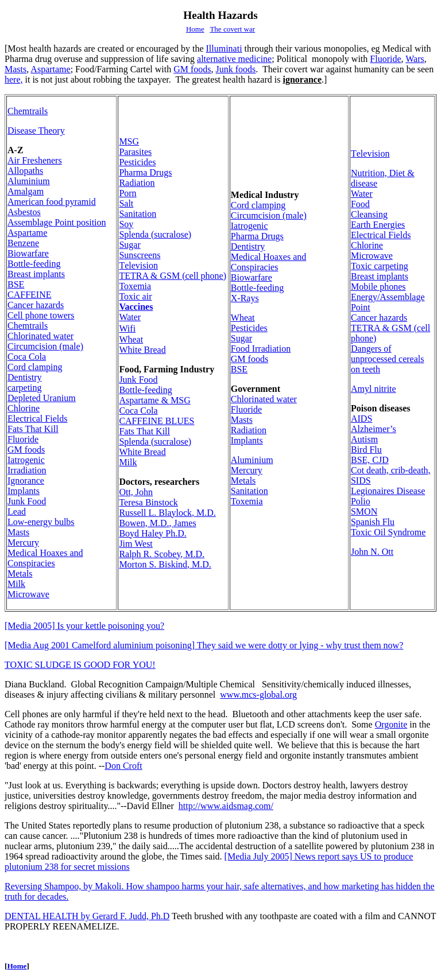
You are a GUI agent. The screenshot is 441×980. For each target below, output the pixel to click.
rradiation (27, 470)
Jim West (136, 544)
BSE (16, 284)
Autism (364, 439)
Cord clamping (35, 367)
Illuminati (224, 48)
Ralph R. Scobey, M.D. (162, 554)
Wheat (131, 339)
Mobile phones (378, 287)
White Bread (142, 350)
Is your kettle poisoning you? (84, 626)
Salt (126, 203)
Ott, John (136, 492)
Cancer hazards (36, 305)
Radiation (137, 183)
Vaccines (136, 307)
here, (14, 79)
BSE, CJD (370, 460)
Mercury (23, 542)
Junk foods (236, 69)
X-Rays (245, 298)
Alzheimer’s (374, 429)
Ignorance (26, 481)
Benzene (23, 243)
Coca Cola (27, 357)
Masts (16, 69)
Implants (24, 491)
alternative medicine (234, 59)
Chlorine (24, 408)
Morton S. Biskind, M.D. (165, 564)
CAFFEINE (29, 295)
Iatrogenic (26, 460)
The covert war (232, 29)
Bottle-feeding (34, 264)
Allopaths (25, 171)
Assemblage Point (57, 222)
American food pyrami (52, 202)
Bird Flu (366, 450)
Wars (415, 59)
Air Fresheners (35, 160)
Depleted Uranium (42, 398)
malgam (26, 191)
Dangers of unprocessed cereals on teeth (388, 359)
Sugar (129, 245)
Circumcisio (45, 346)
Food (27, 501)
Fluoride (385, 59)
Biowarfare (28, 253)
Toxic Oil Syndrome (388, 532)
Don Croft (123, 766)
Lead (17, 512)
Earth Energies (378, 225)
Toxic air (135, 296)
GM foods (192, 69)
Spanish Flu (373, 522)
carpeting (25, 388)
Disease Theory (36, 131)
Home (195, 29)
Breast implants (36, 274)
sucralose (155, 234)
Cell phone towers (41, 315)
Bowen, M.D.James (157, 523)
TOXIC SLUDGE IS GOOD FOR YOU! (80, 665)
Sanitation (138, 214)
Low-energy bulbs (41, 522)
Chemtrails (28, 111)
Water (130, 317)
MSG (129, 141)
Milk (16, 584)
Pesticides (137, 162)
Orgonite (391, 724)
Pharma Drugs (145, 172)
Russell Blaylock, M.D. (167, 513)
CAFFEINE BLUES (156, 421)
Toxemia (135, 286)
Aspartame (50, 69)
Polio (361, 501)
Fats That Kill (33, 429)
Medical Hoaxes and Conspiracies (45, 558)
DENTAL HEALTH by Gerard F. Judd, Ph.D (87, 916)
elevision (138, 265)
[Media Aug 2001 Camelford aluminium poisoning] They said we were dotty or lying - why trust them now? (204, 645)
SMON (364, 512)
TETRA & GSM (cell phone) (173, 276)
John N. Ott (372, 552)
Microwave (28, 594)
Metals (20, 573)
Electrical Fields (37, 419)
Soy (126, 224)
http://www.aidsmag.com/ (226, 806)
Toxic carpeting (380, 266)
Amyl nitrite (374, 389)
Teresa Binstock (148, 502)
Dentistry (25, 377)
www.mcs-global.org (258, 695)
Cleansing (369, 214)
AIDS (361, 419)
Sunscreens (140, 255)
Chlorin (40, 336)
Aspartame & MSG (154, 400)
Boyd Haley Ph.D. (152, 533)
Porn (127, 193)
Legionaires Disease (388, 491)
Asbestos (24, 212)
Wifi (127, 328)
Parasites (135, 152)
